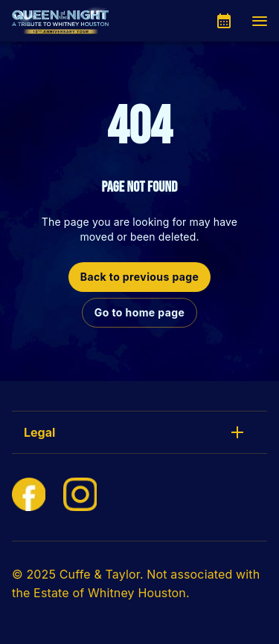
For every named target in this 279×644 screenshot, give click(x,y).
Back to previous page (140, 277)
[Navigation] (260, 21)
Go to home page (139, 312)
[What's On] (224, 21)
